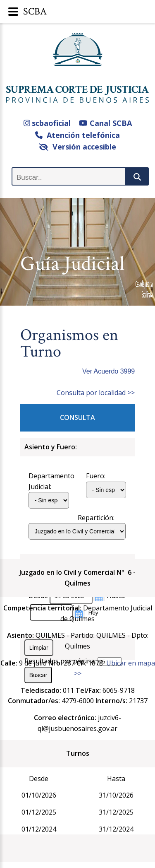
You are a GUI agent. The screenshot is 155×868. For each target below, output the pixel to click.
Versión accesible (77, 147)
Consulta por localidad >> (96, 393)
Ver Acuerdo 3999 (108, 371)
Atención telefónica (77, 135)
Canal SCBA (105, 123)
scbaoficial (47, 123)
